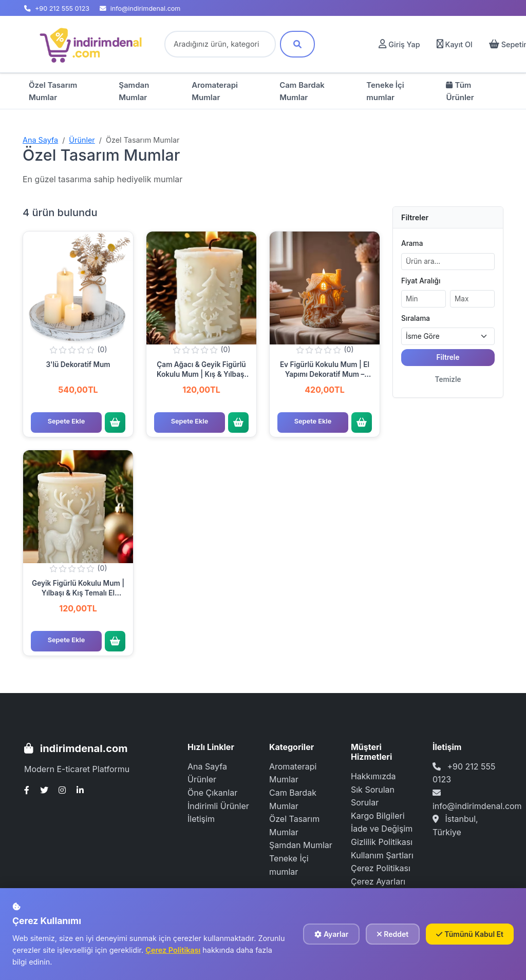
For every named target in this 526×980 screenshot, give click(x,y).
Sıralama (416, 318)
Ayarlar (331, 934)
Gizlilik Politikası (382, 842)
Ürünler (82, 140)
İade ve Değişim (382, 829)
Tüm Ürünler (460, 91)
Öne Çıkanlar (212, 793)
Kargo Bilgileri (378, 816)
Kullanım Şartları (382, 855)
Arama (412, 243)
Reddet (393, 934)
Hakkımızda (373, 776)
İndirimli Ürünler (218, 806)
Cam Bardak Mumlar (302, 91)
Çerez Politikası (381, 868)
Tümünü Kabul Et (470, 934)
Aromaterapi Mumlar (215, 91)
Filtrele (448, 357)
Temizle (448, 379)
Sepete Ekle (67, 421)
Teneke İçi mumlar (385, 91)
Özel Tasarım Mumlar (53, 91)
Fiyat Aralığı (421, 281)
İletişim (201, 819)
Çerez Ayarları (378, 881)
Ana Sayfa (40, 140)
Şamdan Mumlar (134, 91)
